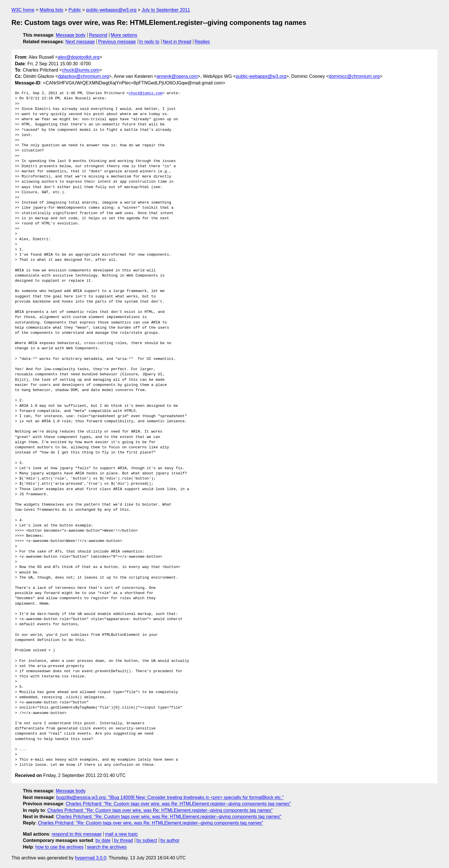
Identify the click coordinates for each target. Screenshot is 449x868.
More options (124, 35)
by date (103, 840)
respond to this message (76, 834)
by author (170, 840)
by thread (124, 840)
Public (75, 10)
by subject (147, 840)
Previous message (117, 42)
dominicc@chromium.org (354, 76)
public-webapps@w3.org (111, 10)
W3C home (23, 10)
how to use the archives (60, 847)
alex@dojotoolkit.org (79, 57)
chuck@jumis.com (81, 70)
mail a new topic (122, 834)
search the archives (107, 847)
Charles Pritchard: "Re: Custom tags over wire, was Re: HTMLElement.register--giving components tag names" (178, 804)
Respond (98, 35)
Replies (202, 42)
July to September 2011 (166, 10)
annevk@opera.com (177, 76)
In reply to (149, 42)
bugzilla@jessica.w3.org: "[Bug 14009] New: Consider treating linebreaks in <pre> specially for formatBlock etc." (170, 797)
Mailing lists (51, 10)
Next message (80, 42)
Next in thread (177, 42)
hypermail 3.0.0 (90, 858)
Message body (71, 35)
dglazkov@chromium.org (83, 76)
